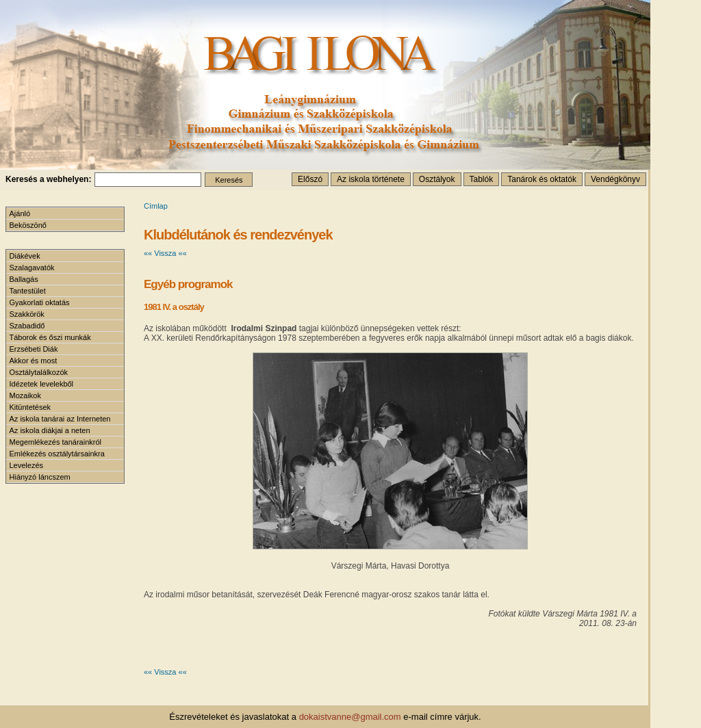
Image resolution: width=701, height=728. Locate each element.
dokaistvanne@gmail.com (350, 717)
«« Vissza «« (165, 253)
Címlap (156, 206)
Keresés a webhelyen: (48, 179)
